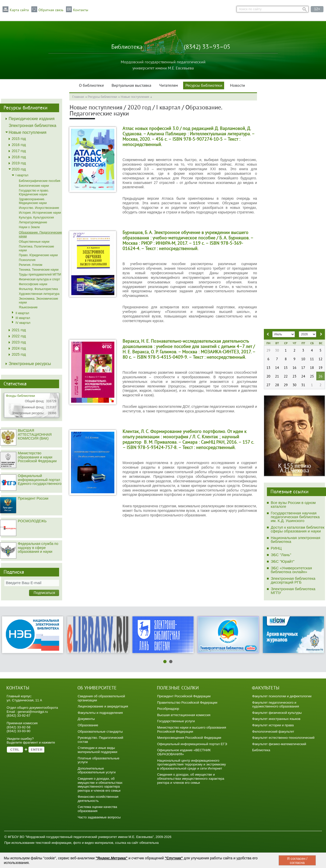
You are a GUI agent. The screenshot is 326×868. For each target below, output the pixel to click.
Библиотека (261, 750)
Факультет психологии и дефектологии (282, 696)
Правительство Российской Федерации (187, 703)
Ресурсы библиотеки (204, 86)
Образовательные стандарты (100, 732)
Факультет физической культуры (277, 713)
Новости (237, 86)
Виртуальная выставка (131, 86)
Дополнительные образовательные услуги (97, 770)
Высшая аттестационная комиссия (184, 715)
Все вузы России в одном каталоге (293, 504)
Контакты (81, 10)
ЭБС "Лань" (281, 555)
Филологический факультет (273, 732)
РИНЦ (276, 548)
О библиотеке (91, 86)
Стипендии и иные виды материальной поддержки (98, 750)
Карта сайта (19, 10)
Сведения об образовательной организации (101, 698)
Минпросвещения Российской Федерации (189, 738)
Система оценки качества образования (97, 809)
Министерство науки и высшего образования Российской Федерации (192, 729)
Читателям (168, 86)
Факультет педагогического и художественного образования (276, 705)
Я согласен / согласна (297, 861)
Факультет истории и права (273, 725)
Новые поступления (135, 97)
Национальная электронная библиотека (295, 540)
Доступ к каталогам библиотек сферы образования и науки (298, 529)
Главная (78, 97)
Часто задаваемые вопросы (99, 817)
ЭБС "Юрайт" (283, 561)
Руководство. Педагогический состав (100, 740)
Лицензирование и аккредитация (103, 706)
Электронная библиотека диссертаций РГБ (293, 580)
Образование (88, 725)
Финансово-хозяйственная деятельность (98, 799)
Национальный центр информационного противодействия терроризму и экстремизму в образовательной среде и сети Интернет (192, 764)
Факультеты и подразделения (100, 713)
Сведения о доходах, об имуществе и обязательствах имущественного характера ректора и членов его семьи (100, 785)
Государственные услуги (176, 721)
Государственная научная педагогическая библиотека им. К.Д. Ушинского (295, 517)
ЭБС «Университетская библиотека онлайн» (291, 570)
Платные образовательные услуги (99, 760)
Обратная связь (51, 10)
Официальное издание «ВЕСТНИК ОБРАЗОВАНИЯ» (184, 752)
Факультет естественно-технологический (283, 738)
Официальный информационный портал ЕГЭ (192, 744)
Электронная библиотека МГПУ (293, 591)
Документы (86, 719)
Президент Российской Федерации (184, 696)
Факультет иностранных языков (276, 719)
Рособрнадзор (168, 709)
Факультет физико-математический (279, 744)
